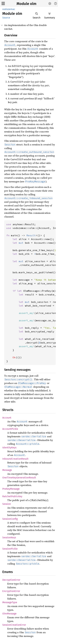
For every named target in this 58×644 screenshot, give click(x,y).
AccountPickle (10, 429)
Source (6, 18)
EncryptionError (11, 591)
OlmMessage (9, 614)
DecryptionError (11, 580)
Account (7, 418)
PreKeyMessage (11, 489)
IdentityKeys (9, 448)
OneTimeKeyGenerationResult (19, 478)
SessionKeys (9, 537)
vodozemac (9, 9)
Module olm (26, 4)
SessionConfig (10, 519)
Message (7, 470)
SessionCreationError (14, 625)
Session (7, 504)
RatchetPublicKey (12, 496)
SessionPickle (10, 549)
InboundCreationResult (15, 459)
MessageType (10, 602)
